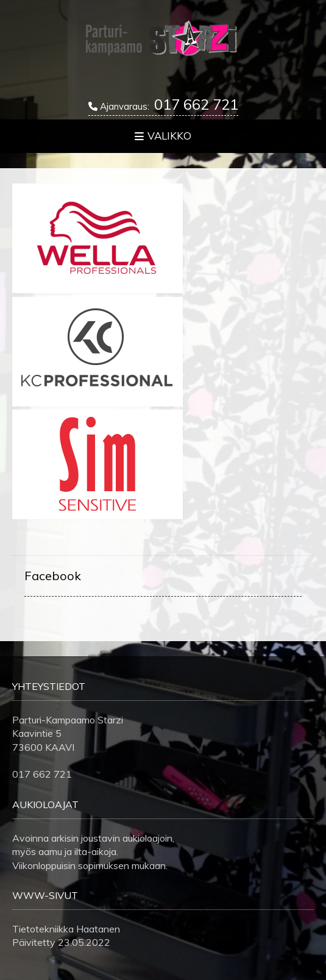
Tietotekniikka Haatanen (66, 929)
